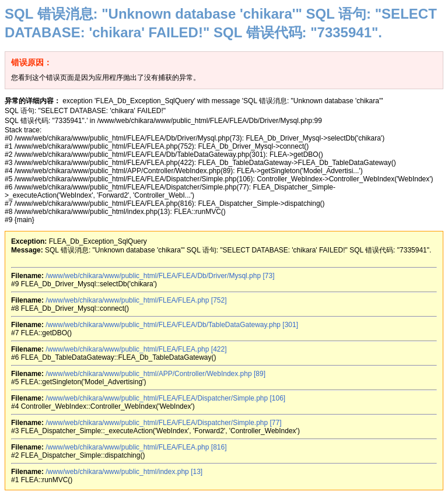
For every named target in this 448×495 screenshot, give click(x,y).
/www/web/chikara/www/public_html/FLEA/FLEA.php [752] (136, 300)
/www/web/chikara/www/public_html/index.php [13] (124, 472)
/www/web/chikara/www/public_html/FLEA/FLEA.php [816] (136, 447)
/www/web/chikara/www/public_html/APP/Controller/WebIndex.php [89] (155, 374)
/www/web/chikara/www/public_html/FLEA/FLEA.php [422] (136, 349)
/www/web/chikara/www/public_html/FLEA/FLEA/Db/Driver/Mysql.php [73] (160, 276)
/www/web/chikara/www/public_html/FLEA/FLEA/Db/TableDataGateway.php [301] (172, 325)
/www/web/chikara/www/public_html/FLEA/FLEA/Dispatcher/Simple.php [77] (163, 423)
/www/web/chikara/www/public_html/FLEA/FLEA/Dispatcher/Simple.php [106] (165, 398)
